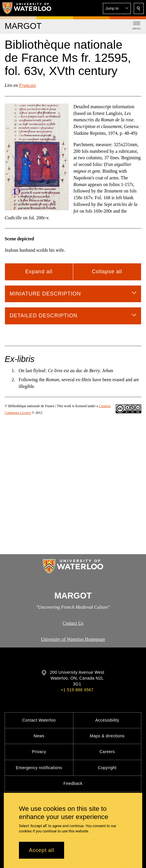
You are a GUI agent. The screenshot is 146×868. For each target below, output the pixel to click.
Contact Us (73, 623)
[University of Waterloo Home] (27, 8)
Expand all (39, 272)
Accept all (42, 850)
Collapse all (107, 272)
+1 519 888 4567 (77, 690)
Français (27, 85)
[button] (117, 8)
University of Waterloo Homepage (73, 639)
